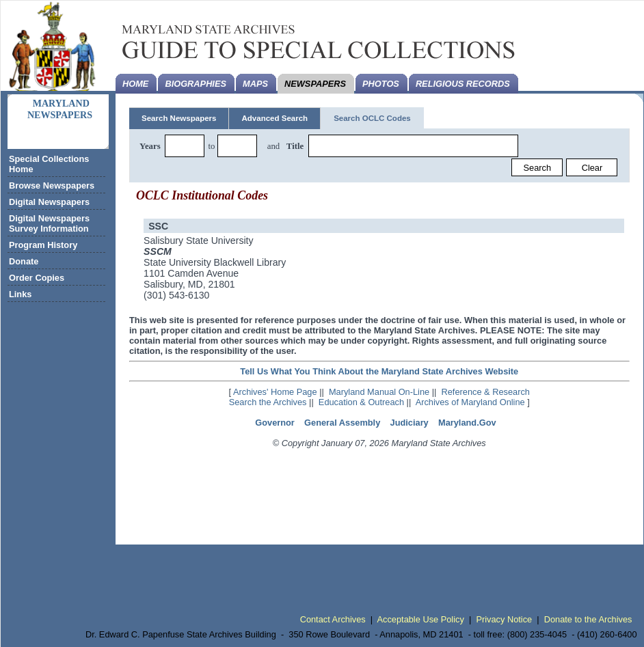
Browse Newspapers (52, 185)
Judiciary (410, 423)
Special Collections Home (49, 164)
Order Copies (37, 278)
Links (20, 294)
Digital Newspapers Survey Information (49, 223)
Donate (24, 261)
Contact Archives (333, 619)
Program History (43, 245)
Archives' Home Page (275, 392)
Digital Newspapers (49, 202)
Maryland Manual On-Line (379, 392)
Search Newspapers (179, 118)
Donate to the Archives (588, 619)
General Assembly (342, 423)
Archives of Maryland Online (470, 402)
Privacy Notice (504, 619)
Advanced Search (274, 118)
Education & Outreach (361, 402)
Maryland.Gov (467, 423)
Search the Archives (268, 402)
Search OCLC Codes (372, 118)
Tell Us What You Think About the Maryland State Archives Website (379, 371)
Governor (275, 423)
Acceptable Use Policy (421, 619)
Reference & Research (486, 392)
